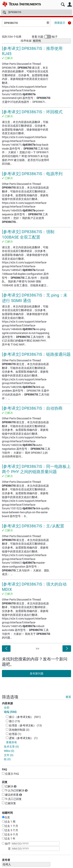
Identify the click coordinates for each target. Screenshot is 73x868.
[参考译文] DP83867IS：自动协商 (32, 408)
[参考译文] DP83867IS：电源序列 (32, 174)
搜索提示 (60, 23)
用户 (70, 5)
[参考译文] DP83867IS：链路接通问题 (36, 354)
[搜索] (36, 12)
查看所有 (11, 742)
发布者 (6, 860)
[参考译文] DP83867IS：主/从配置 (33, 526)
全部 (7, 708)
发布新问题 (37, 673)
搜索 (63, 5)
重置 (68, 697)
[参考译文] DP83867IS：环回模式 (32, 112)
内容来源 (7, 703)
